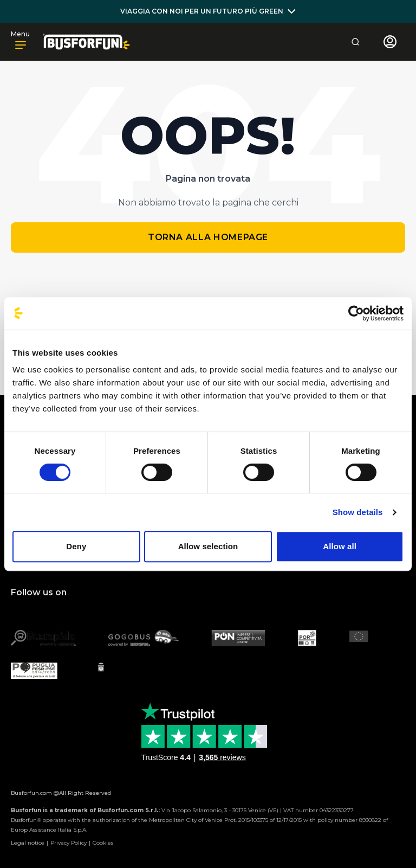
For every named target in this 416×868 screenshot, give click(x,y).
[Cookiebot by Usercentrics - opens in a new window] (356, 313)
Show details (358, 512)
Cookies (103, 843)
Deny (76, 546)
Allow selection (208, 546)
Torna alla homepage (208, 237)
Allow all (340, 546)
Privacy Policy (69, 843)
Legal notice (28, 843)
